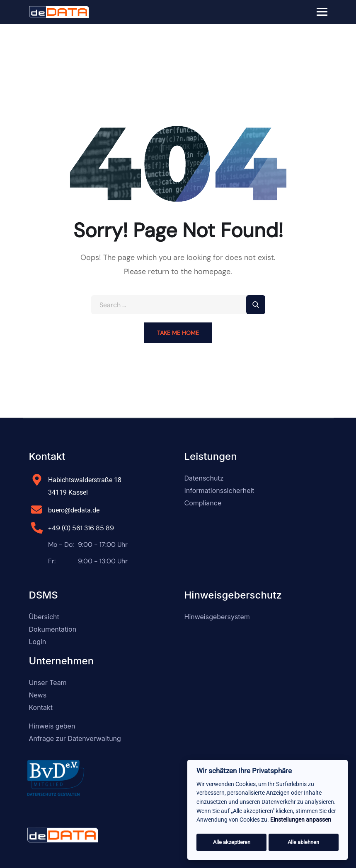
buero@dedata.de (74, 510)
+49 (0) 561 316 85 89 (81, 528)
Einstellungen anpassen (301, 820)
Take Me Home (178, 333)
